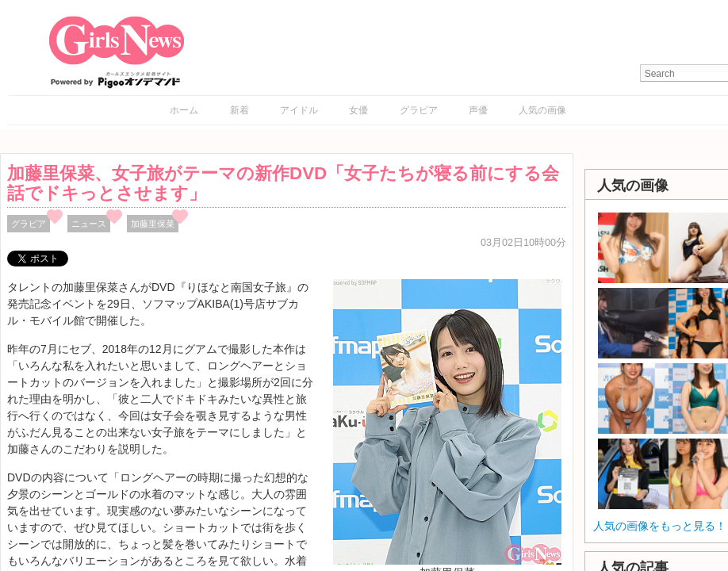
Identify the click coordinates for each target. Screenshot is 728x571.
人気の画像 (542, 110)
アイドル (299, 110)
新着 (239, 110)
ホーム (184, 110)
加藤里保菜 (153, 224)
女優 (358, 110)
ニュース (89, 224)
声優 (478, 110)
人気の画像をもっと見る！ (660, 526)
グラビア (419, 110)
